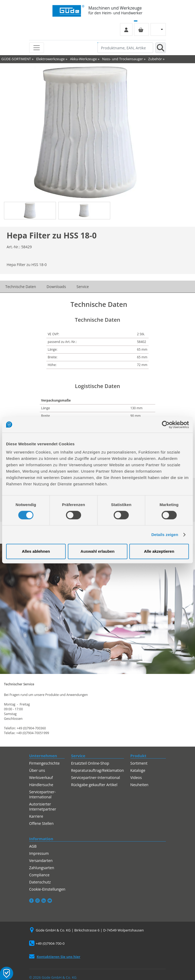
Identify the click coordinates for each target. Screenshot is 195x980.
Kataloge (138, 770)
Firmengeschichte (44, 763)
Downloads (56, 287)
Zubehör (155, 59)
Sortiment (139, 763)
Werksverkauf (41, 778)
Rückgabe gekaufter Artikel (94, 785)
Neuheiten (139, 785)
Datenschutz (40, 882)
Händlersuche (41, 785)
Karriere (36, 816)
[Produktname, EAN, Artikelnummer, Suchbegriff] (125, 48)
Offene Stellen (41, 823)
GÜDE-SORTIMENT (16, 59)
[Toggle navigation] (37, 48)
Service (83, 287)
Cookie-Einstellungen (47, 889)
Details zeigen (165, 535)
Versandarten (41, 861)
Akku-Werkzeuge (83, 59)
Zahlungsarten (42, 868)
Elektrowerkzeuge (51, 59)
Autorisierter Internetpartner (43, 807)
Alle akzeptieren (159, 551)
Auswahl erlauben (97, 551)
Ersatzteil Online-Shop (90, 763)
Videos (136, 778)
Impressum (39, 853)
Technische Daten (21, 287)
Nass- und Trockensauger (122, 59)
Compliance (39, 875)
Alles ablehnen (36, 551)
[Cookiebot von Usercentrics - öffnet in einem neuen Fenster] (166, 425)
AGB (33, 846)
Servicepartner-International (42, 794)
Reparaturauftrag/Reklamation (97, 770)
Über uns (37, 770)
